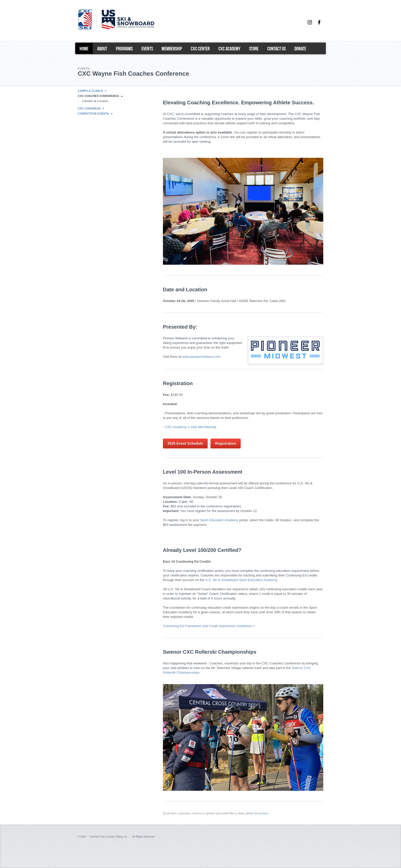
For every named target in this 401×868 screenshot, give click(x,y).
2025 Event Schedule (185, 443)
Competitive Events (93, 114)
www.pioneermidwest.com (201, 357)
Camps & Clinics (90, 91)
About (102, 49)
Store (254, 49)
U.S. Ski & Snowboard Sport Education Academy (241, 580)
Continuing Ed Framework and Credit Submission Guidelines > (209, 626)
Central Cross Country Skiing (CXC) (128, 23)
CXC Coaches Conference (98, 96)
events (147, 49)
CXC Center (200, 49)
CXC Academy (229, 49)
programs (124, 49)
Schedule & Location (95, 101)
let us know (261, 813)
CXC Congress (89, 108)
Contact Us (276, 49)
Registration (226, 443)
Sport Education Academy (219, 520)
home (84, 49)
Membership (172, 49)
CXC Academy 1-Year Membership (191, 427)
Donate (300, 49)
